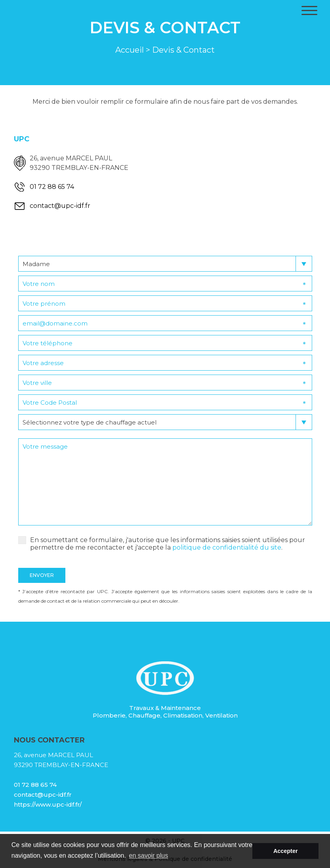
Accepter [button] (286, 851)
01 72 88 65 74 (52, 187)
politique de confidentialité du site (227, 547)
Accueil (130, 50)
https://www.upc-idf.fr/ (48, 804)
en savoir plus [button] (149, 856)
